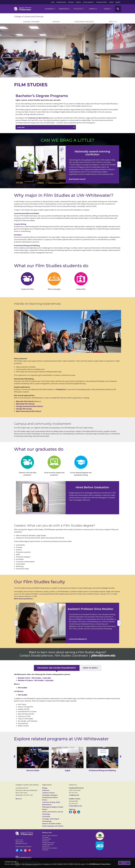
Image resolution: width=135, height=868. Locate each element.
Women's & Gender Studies (52, 824)
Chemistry (46, 790)
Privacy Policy (46, 846)
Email (53, 2)
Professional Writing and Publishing (27, 246)
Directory (71, 2)
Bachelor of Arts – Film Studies (30, 678)
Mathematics (47, 805)
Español (118, 2)
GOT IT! (124, 863)
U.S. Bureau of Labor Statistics (38, 118)
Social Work (46, 816)
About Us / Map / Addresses (50, 836)
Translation (45, 850)
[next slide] (119, 164)
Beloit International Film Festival (29, 411)
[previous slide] (16, 164)
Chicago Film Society (24, 409)
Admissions (64, 9)
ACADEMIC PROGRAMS (31, 22)
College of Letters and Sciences (29, 17)
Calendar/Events (61, 2)
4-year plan (21, 127)
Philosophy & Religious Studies (53, 807)
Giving (108, 9)
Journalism (18, 235)
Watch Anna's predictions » (24, 599)
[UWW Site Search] (118, 9)
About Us (19, 799)
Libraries (78, 2)
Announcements (47, 839)
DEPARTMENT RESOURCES (84, 22)
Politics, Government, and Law (53, 812)
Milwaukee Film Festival (25, 404)
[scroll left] (15, 756)
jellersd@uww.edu (103, 655)
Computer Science (48, 793)
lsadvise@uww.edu (75, 806)
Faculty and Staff (101, 2)
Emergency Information (48, 843)
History (45, 800)
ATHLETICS (79, 9)
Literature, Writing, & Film (51, 802)
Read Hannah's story (76, 179)
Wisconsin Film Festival (25, 401)
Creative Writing (20, 224)
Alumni (111, 2)
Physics (45, 809)
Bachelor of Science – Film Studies (31, 680)
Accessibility (45, 837)
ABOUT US (113, 22)
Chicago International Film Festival (29, 406)
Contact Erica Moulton (77, 639)
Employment (46, 841)
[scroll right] (120, 756)
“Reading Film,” (61, 389)
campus (93, 9)
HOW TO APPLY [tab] (90, 668)
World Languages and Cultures (53, 826)
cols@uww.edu (74, 795)
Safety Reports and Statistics (50, 848)
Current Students (88, 2)
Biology (45, 788)
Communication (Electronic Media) (27, 213)
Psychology (46, 814)
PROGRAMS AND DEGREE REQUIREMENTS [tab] (57, 668)
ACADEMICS (50, 9)
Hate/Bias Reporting (48, 844)
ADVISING (56, 22)
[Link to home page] (23, 9)
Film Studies (22, 688)
